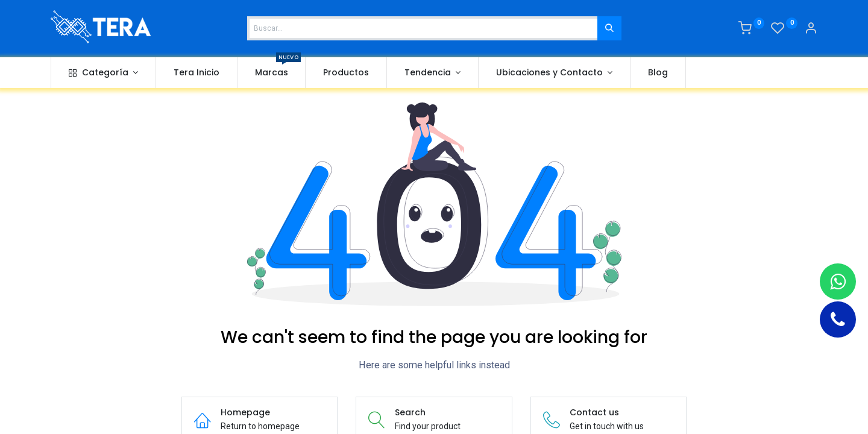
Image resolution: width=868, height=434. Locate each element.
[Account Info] (811, 30)
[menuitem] (197, 73)
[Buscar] (609, 28)
